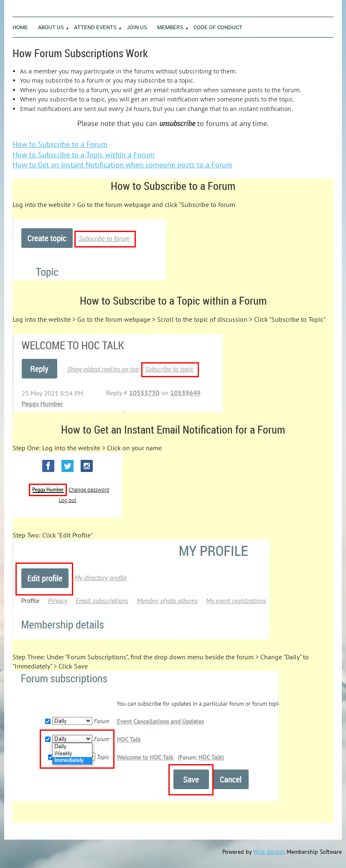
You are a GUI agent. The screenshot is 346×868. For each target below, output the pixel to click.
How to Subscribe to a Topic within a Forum (84, 155)
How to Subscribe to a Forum (60, 144)
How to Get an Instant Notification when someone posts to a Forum (122, 165)
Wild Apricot (269, 852)
